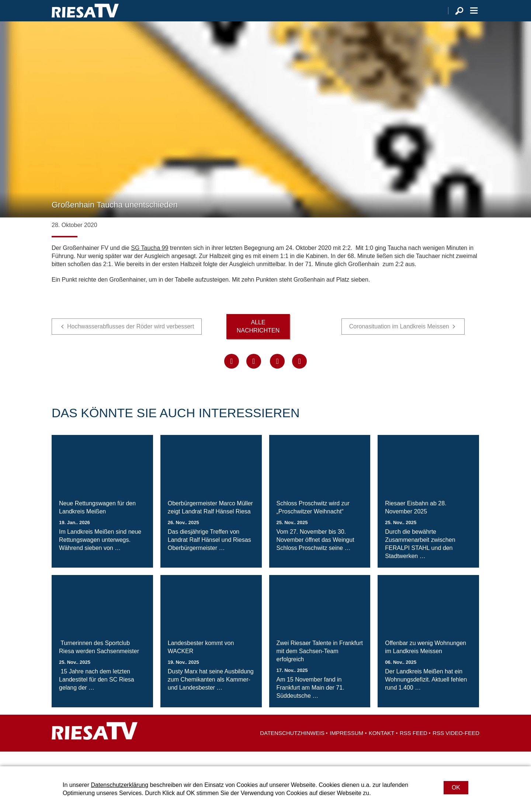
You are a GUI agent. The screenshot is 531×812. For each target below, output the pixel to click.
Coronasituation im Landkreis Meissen (399, 341)
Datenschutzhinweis (292, 748)
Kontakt (382, 748)
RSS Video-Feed (456, 748)
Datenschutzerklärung (119, 785)
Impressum (346, 748)
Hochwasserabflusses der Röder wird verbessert (131, 341)
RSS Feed (414, 748)
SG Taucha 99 (150, 263)
